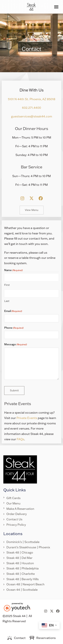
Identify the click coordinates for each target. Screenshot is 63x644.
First (7, 285)
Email (13, 311)
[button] (56, 7)
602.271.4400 (32, 108)
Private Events (27, 418)
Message (16, 344)
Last (7, 301)
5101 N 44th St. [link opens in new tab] (19, 99)
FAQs (20, 439)
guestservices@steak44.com (32, 116)
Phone (14, 328)
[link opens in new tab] (22, 198)
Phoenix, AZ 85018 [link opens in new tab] (42, 99)
